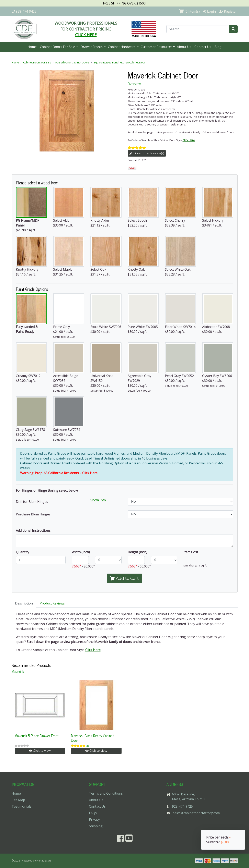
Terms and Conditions (106, 793)
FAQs (93, 813)
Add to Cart (125, 578)
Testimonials (21, 806)
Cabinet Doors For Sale (58, 47)
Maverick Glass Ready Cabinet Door (93, 738)
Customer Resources (157, 47)
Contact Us (203, 47)
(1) (87, 746)
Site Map (18, 800)
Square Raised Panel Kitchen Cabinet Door (120, 62)
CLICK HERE (86, 35)
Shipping (96, 826)
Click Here (189, 140)
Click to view (40, 751)
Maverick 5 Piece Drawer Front (37, 736)
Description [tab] (24, 603)
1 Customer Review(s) (147, 153)
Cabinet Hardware (122, 47)
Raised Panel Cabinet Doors (72, 62)
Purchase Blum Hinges (33, 514)
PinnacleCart (44, 861)
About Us (184, 47)
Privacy (94, 819)
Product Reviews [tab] (52, 603)
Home (32, 47)
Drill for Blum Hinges (32, 502)
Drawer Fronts (92, 47)
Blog (218, 47)
